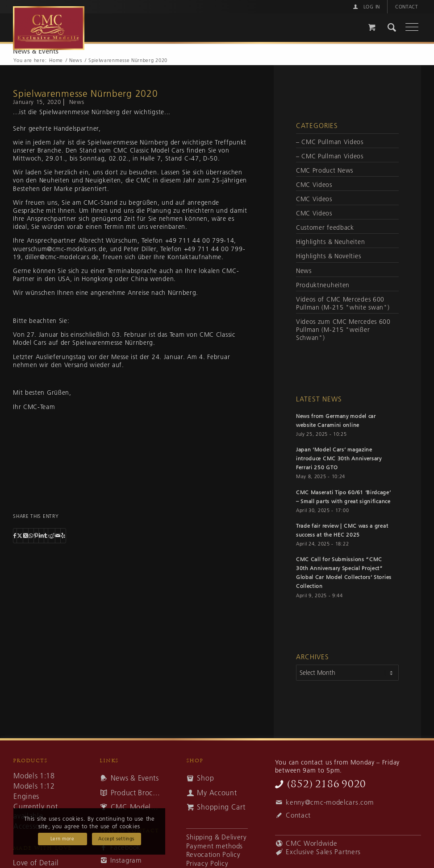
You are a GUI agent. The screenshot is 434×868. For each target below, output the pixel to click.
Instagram (126, 859)
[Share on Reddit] (52, 536)
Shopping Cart (221, 806)
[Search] (388, 29)
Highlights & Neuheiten (330, 242)
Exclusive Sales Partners (323, 850)
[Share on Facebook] (15, 536)
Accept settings (116, 839)
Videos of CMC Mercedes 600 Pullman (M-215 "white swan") (343, 303)
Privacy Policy (207, 862)
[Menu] (407, 29)
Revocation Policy (213, 853)
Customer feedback (325, 227)
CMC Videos (314, 185)
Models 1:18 (34, 774)
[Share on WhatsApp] (31, 536)
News (77, 102)
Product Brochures (136, 791)
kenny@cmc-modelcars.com (330, 801)
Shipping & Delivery (217, 836)
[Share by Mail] (58, 536)
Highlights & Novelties (328, 256)
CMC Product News (325, 170)
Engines (26, 795)
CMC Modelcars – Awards (136, 806)
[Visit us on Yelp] (63, 536)
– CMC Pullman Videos (330, 142)
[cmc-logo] (129, 23)
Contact (407, 7)
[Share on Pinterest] (36, 536)
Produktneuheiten (323, 285)
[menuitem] (366, 7)
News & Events (36, 51)
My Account (217, 791)
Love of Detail (36, 861)
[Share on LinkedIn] (42, 536)
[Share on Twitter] (20, 536)
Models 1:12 (34, 785)
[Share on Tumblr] (46, 536)
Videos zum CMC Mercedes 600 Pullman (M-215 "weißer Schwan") (343, 330)
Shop (205, 777)
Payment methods (215, 845)
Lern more (63, 839)
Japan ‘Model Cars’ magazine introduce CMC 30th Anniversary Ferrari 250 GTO (339, 458)
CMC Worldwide (311, 842)
